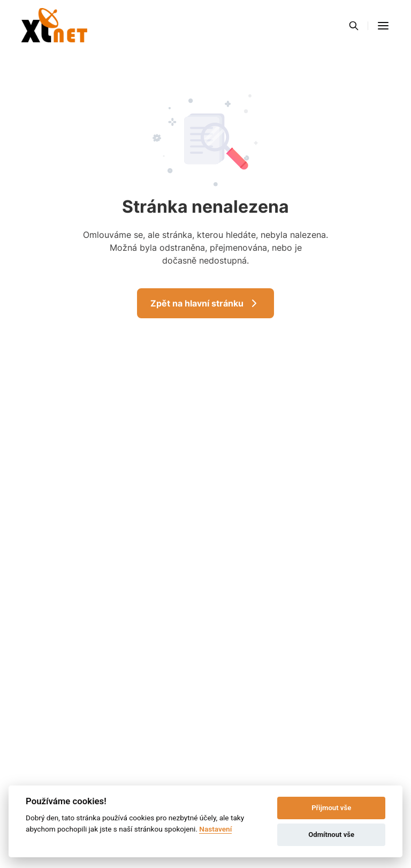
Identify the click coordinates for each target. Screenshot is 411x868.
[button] (383, 26)
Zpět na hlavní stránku (205, 303)
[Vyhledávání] (354, 26)
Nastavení (215, 829)
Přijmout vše (331, 808)
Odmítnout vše (331, 835)
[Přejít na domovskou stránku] (54, 26)
